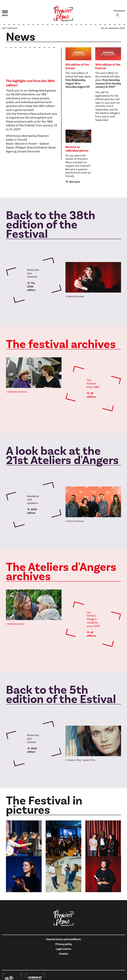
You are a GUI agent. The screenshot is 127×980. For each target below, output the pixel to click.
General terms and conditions (63, 939)
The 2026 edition (31, 287)
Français (119, 11)
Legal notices (64, 949)
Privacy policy (64, 944)
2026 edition (32, 511)
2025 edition (32, 750)
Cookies (64, 954)
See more (74, 182)
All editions (91, 395)
